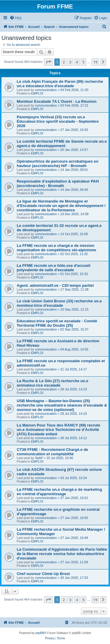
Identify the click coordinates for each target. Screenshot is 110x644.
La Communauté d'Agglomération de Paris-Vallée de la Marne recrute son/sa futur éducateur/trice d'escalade (62, 554)
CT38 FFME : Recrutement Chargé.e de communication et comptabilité (52, 452)
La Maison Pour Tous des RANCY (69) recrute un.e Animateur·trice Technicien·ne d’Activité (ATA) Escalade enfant (59, 430)
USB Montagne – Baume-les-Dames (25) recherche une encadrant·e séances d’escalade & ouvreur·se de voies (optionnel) (62, 405)
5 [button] (83, 62)
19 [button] (95, 62)
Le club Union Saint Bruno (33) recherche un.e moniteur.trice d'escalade (59, 303)
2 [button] (64, 62)
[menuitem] (16, 18)
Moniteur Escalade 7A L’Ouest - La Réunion (57, 101)
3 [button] (70, 62)
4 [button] (77, 62)
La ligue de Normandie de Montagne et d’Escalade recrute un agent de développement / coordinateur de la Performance (61, 206)
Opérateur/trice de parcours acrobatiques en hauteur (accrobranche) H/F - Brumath (58, 163)
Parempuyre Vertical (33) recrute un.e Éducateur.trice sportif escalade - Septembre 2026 (58, 121)
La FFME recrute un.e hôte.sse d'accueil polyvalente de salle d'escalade (54, 268)
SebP (39, 458)
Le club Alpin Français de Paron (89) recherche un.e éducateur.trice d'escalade (60, 84)
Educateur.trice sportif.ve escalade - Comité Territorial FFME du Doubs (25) (57, 323)
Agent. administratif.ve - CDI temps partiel (55, 285)
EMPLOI (37, 93)
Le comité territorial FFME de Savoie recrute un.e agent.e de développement (62, 144)
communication (46, 90)
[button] (48, 62)
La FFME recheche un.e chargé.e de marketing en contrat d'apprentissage (59, 492)
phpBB (40, 633)
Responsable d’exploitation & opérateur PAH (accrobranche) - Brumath (58, 183)
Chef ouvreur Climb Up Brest (43, 574)
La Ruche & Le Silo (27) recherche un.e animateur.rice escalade (53, 383)
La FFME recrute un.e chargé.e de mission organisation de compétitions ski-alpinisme (56, 248)
